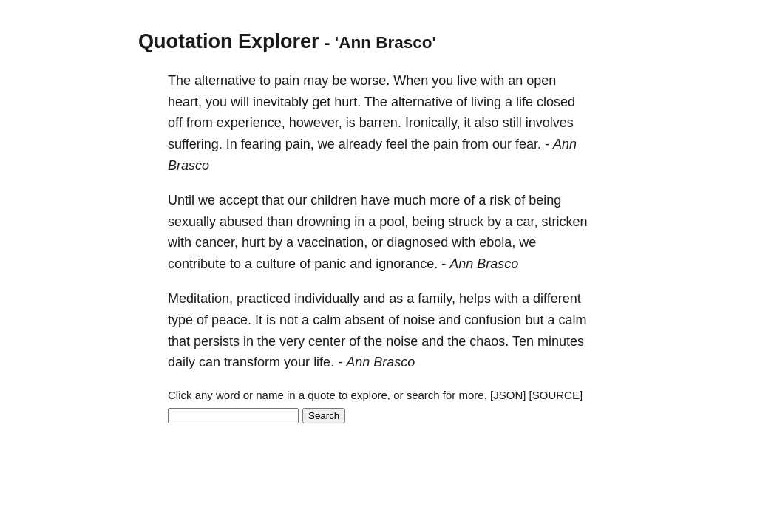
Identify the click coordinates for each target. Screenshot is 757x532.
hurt (253, 242)
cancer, (217, 242)
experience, (251, 123)
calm (327, 320)
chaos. (489, 341)
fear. (528, 144)
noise (419, 320)
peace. (231, 320)
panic (330, 264)
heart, (185, 102)
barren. (380, 123)
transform (252, 362)
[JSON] (508, 395)
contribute (197, 264)
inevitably (281, 102)
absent (364, 320)
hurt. (347, 102)
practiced (264, 299)
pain (287, 81)
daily (181, 362)
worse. (370, 81)
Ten (523, 341)
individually (327, 299)
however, (316, 123)
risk (500, 200)
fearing (261, 144)
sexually (192, 222)
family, (437, 299)
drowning (323, 222)
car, (527, 222)
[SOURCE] (556, 395)
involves (550, 123)
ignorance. (407, 264)
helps (475, 299)
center (327, 341)
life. (324, 362)
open (541, 81)
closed (556, 102)
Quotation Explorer (229, 41)
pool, (394, 222)
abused (241, 222)
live (467, 81)
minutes (561, 341)
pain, (300, 144)
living (486, 102)
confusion (493, 320)
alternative (225, 81)
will (240, 102)
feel (397, 144)
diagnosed (417, 242)
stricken (564, 222)
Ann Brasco (484, 264)
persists (217, 341)
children (334, 200)
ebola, (497, 242)
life (525, 102)
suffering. (195, 144)
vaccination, (332, 242)
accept (238, 200)
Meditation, (200, 299)
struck (466, 222)
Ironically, (433, 123)
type (180, 320)
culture (276, 264)
